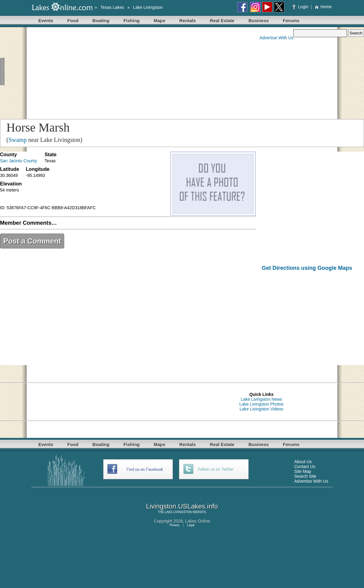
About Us (303, 462)
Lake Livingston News (261, 399)
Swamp (18, 140)
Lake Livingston (148, 7)
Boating (101, 21)
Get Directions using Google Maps (307, 268)
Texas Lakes (112, 7)
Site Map (303, 471)
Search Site (305, 476)
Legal (191, 525)
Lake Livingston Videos (261, 409)
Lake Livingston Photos (262, 404)
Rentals (187, 21)
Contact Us (305, 467)
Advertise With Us (276, 38)
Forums (291, 21)
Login (301, 7)
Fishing (132, 21)
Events (46, 21)
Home (323, 7)
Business (259, 21)
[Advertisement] (117, 72)
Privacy (175, 525)
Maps (159, 21)
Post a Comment (32, 241)
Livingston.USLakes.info (182, 506)
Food (73, 21)
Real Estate (222, 21)
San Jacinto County (18, 161)
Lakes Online (198, 521)
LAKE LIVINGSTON (178, 512)
